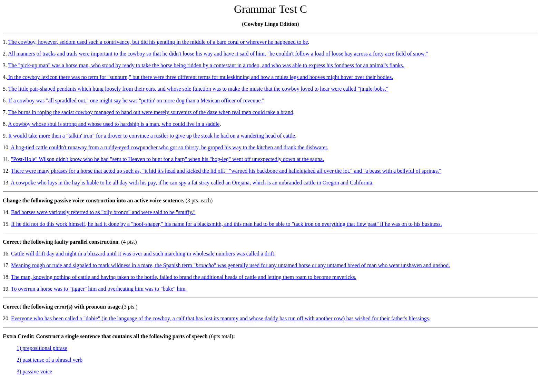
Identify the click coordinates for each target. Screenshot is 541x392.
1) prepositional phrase (42, 348)
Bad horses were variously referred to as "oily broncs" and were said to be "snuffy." (103, 212)
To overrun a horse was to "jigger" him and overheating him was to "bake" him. (99, 289)
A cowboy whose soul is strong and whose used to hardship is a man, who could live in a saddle (114, 124)
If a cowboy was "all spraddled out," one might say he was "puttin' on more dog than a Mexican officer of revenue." (136, 100)
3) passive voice (34, 371)
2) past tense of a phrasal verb (50, 360)
